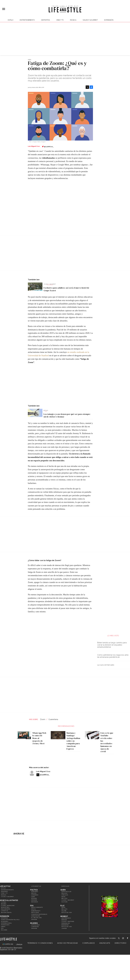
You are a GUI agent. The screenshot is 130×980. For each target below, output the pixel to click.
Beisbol (4, 904)
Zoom (43, 719)
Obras (3, 927)
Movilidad (35, 912)
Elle (62, 906)
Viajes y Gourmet (90, 20)
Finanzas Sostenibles (39, 914)
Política (34, 890)
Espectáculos (66, 892)
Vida (30, 60)
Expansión (5, 916)
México (34, 893)
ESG (2, 928)
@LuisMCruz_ (49, 147)
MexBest (64, 916)
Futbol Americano (8, 906)
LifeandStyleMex (119, 938)
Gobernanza (36, 911)
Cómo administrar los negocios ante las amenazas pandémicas (113, 656)
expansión (109, 20)
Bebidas (64, 920)
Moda (63, 897)
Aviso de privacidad (68, 943)
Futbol (4, 902)
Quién (63, 890)
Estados (34, 898)
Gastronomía (66, 918)
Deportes (46, 20)
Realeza (64, 893)
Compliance (89, 943)
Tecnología (5, 925)
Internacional (7, 923)
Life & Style (5, 886)
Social (34, 909)
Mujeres (4, 930)
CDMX (33, 897)
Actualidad (35, 925)
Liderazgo (35, 927)
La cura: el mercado (106, 665)
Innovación (36, 916)
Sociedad (35, 902)
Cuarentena (53, 719)
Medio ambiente (37, 907)
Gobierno (35, 892)
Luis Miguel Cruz (43, 771)
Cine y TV (60, 20)
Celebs (64, 911)
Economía (5, 921)
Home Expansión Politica (10, 920)
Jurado (64, 928)
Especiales (65, 886)
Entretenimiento (27, 20)
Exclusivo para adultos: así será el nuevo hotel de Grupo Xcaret (66, 289)
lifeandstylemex (125, 938)
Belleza (64, 898)
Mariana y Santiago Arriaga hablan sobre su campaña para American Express (73, 741)
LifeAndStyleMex (129, 938)
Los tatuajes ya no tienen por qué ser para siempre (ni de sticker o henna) (67, 415)
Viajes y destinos (68, 921)
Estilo (11, 20)
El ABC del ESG (36, 918)
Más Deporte (6, 909)
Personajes (66, 923)
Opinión (34, 900)
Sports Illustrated (9, 900)
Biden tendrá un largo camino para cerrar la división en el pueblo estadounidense (112, 645)
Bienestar (65, 925)
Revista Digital (6, 912)
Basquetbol (5, 907)
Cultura (65, 902)
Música (73, 20)
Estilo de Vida (67, 927)
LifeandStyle (36, 886)
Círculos (65, 895)
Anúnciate (105, 943)
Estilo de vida (67, 912)
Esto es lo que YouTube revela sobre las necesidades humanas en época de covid (106, 742)
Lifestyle (5, 911)
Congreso (35, 895)
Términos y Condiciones (40, 943)
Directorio (121, 943)
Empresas (4, 918)
